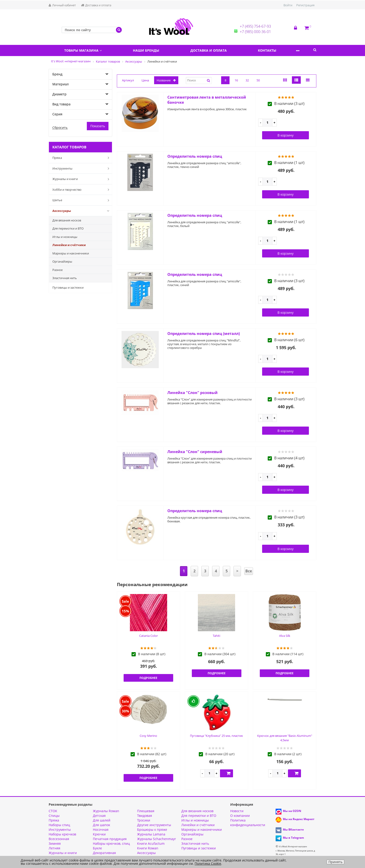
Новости (237, 811)
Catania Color (149, 636)
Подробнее (148, 678)
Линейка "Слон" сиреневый (195, 452)
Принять (335, 862)
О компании (240, 816)
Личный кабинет (62, 5)
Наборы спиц (59, 825)
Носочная (101, 830)
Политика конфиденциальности (248, 823)
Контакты (278, 50)
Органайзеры (62, 261)
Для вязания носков (67, 220)
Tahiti (216, 636)
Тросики (144, 820)
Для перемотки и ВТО (68, 228)
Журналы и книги (82, 179)
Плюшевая (146, 811)
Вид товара (61, 104)
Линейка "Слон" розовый (193, 393)
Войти (288, 5)
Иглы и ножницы (65, 237)
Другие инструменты (154, 825)
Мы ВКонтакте (293, 830)
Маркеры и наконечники (71, 253)
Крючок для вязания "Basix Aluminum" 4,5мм (285, 738)
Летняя (54, 848)
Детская (99, 816)
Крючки (99, 834)
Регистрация (305, 5)
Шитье (82, 200)
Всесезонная (59, 839)
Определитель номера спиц (195, 156)
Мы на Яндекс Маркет (299, 819)
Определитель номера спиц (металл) (204, 334)
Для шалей (102, 820)
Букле (97, 848)
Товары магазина (85, 50)
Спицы (54, 816)
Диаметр (59, 94)
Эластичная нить (65, 278)
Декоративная (104, 853)
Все (249, 571)
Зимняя (55, 843)
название (166, 80)
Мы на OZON (292, 811)
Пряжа (82, 158)
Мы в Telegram (293, 838)
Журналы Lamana (151, 834)
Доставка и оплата (96, 5)
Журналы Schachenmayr (157, 839)
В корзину (286, 135)
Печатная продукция (110, 839)
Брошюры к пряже (152, 830)
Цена (145, 80)
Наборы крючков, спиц (111, 843)
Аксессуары (82, 211)
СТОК (53, 811)
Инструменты (82, 168)
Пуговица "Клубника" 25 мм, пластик (216, 736)
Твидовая (145, 816)
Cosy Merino (148, 736)
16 (236, 80)
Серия (57, 114)
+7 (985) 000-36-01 (255, 32)
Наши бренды (151, 50)
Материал (61, 84)
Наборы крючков (62, 834)
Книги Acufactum (151, 843)
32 (247, 80)
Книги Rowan (148, 848)
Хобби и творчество (82, 190)
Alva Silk (285, 636)
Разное (57, 270)
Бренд (57, 74)
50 (258, 80)
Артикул (128, 80)
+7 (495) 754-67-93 (255, 26)
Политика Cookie (208, 863)
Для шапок (101, 825)
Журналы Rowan (106, 811)
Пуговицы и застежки (68, 287)
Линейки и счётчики (69, 245)
